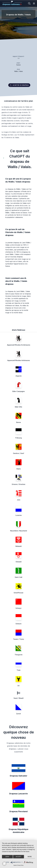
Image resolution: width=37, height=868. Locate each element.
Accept (18, 857)
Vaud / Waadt (19, 698)
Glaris (18, 469)
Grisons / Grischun (18, 484)
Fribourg (19, 438)
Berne (19, 422)
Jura (18, 500)
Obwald (18, 562)
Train (19, 670)
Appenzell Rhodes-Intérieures (19, 360)
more (30, 857)
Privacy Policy (20, 865)
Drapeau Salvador (19, 776)
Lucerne (19, 515)
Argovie (19, 376)
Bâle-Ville (18, 407)
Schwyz (18, 608)
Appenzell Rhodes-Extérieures (19, 345)
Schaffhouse (18, 593)
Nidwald (18, 546)
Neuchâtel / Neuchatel (19, 531)
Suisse (18, 65)
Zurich (18, 714)
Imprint (15, 865)
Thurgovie (19, 655)
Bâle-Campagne (19, 391)
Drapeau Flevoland (18, 811)
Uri (18, 686)
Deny (7, 857)
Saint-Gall (18, 577)
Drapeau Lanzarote (18, 794)
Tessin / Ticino (19, 639)
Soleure (18, 624)
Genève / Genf (19, 453)
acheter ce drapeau (19, 85)
